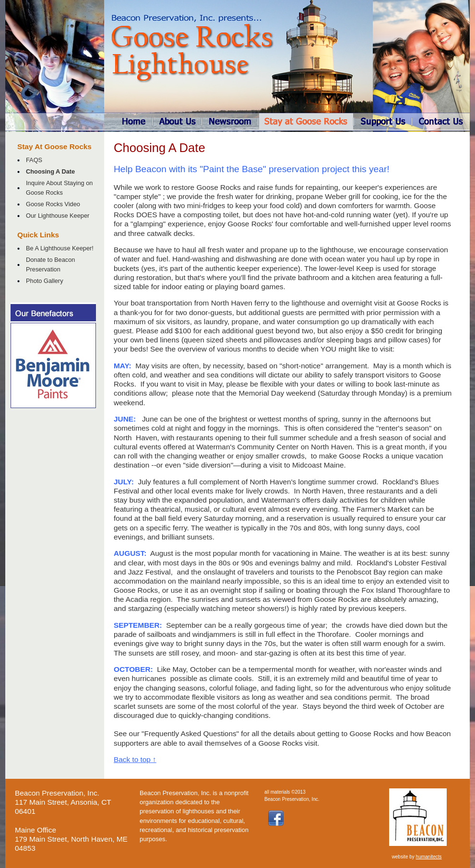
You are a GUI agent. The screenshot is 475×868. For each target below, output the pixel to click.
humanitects (429, 857)
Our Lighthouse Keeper (58, 216)
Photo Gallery (45, 281)
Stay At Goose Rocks (54, 147)
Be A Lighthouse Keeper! (60, 248)
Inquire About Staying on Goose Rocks (59, 188)
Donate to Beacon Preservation (50, 264)
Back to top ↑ (135, 759)
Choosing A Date (50, 171)
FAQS (34, 160)
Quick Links (38, 235)
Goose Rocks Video (53, 204)
